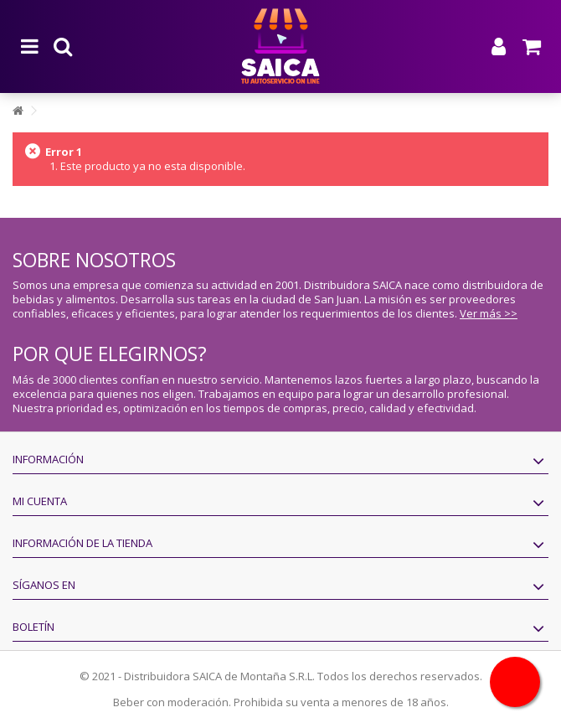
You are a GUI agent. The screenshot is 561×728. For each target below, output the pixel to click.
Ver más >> (489, 313)
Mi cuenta (40, 501)
